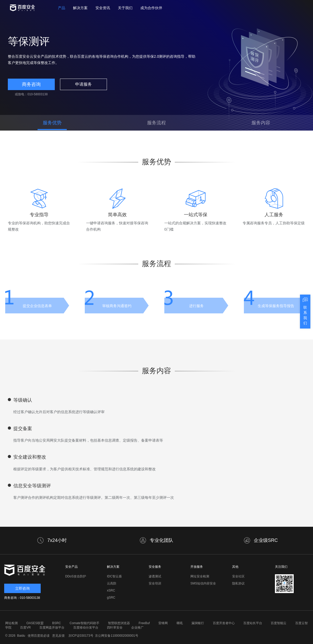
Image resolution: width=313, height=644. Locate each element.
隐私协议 (238, 583)
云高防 (112, 583)
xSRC (111, 590)
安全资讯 (103, 8)
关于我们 (125, 8)
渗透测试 (155, 576)
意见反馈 (58, 636)
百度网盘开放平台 (52, 628)
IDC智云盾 (114, 576)
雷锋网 (163, 623)
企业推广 (137, 628)
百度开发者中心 (224, 623)
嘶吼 (180, 623)
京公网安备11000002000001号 (116, 636)
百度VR (25, 628)
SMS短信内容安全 (203, 583)
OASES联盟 (35, 623)
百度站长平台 (253, 623)
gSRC (111, 598)
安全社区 (238, 576)
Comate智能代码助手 (85, 623)
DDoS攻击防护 (76, 576)
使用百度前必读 (38, 636)
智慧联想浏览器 (119, 623)
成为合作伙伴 (151, 8)
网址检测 (11, 623)
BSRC (56, 623)
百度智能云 (279, 623)
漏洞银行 (198, 623)
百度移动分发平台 (86, 628)
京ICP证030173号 (81, 636)
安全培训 (155, 583)
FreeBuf (144, 623)
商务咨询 (31, 84)
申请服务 (83, 84)
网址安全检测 (200, 576)
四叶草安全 (115, 628)
